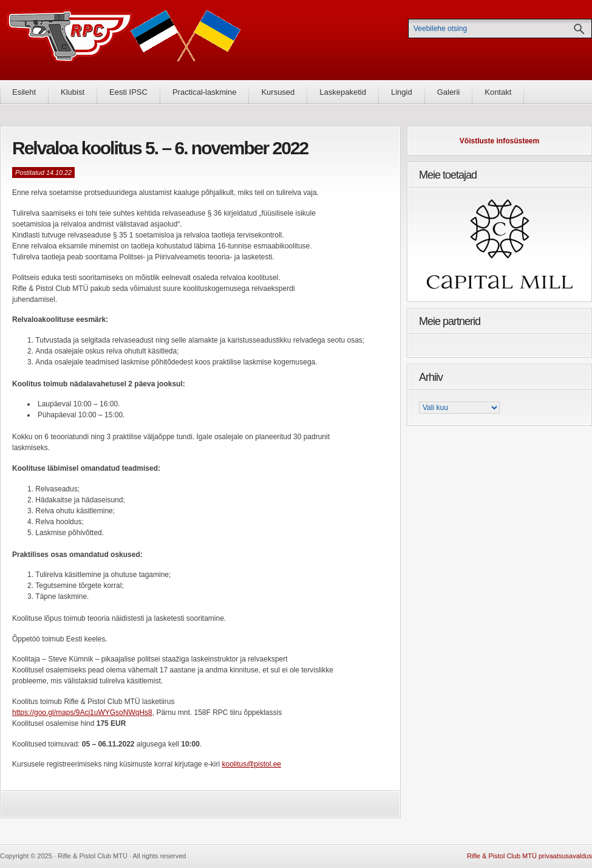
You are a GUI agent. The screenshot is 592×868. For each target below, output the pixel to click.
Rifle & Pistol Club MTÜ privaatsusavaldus (529, 856)
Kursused (278, 92)
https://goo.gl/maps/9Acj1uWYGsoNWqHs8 (82, 713)
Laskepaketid (343, 92)
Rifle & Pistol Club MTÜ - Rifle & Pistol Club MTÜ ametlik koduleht (124, 40)
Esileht (24, 92)
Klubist (73, 92)
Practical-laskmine (204, 92)
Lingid (402, 92)
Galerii (449, 92)
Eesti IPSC (128, 92)
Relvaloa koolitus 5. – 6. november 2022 (160, 148)
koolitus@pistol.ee (251, 764)
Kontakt (498, 92)
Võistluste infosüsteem (499, 141)
